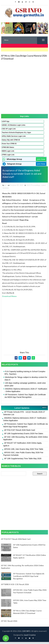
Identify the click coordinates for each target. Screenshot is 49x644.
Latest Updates (22, 410)
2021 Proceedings (33, 187)
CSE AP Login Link (9, 129)
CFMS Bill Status (8, 147)
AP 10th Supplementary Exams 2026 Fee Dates (24, 435)
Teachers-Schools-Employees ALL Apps (16, 133)
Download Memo (9, 298)
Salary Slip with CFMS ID (11, 140)
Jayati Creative (30, 637)
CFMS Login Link (8, 155)
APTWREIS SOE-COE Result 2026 (15, 586)
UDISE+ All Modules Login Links (14, 125)
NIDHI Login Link (8, 151)
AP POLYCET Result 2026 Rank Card (19, 432)
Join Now (41, 159)
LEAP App (6, 121)
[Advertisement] (24, 87)
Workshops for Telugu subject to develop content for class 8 (26, 381)
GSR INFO (26, 633)
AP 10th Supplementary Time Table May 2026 (23, 461)
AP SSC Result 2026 (9, 623)
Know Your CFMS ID (9, 144)
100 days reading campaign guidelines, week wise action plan (25, 386)
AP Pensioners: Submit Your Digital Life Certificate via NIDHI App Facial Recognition (25, 398)
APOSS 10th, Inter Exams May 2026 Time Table (24, 451)
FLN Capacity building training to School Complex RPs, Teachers (25, 375)
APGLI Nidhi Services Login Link (14, 136)
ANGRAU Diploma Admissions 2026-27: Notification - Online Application (26, 392)
